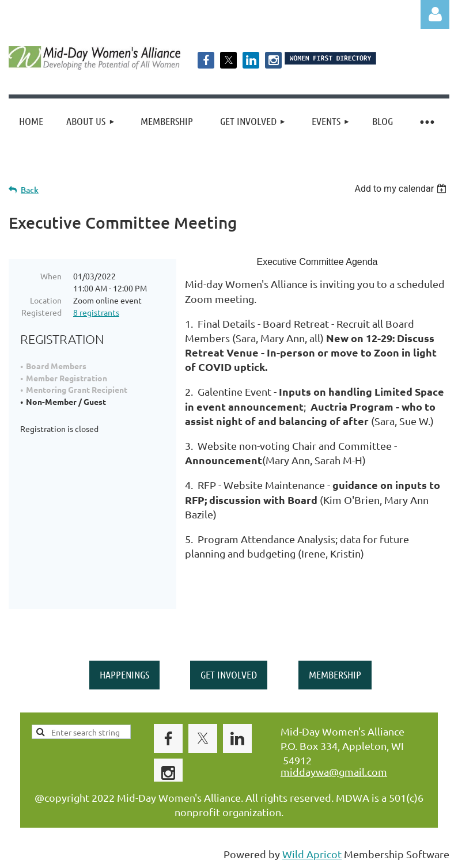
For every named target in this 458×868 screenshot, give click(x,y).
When (51, 276)
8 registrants (96, 312)
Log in (435, 14)
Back (30, 190)
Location (46, 300)
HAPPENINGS (124, 674)
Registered (41, 312)
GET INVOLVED (229, 674)
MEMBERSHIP (335, 674)
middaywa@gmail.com (334, 772)
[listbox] (402, 189)
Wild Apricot (312, 854)
